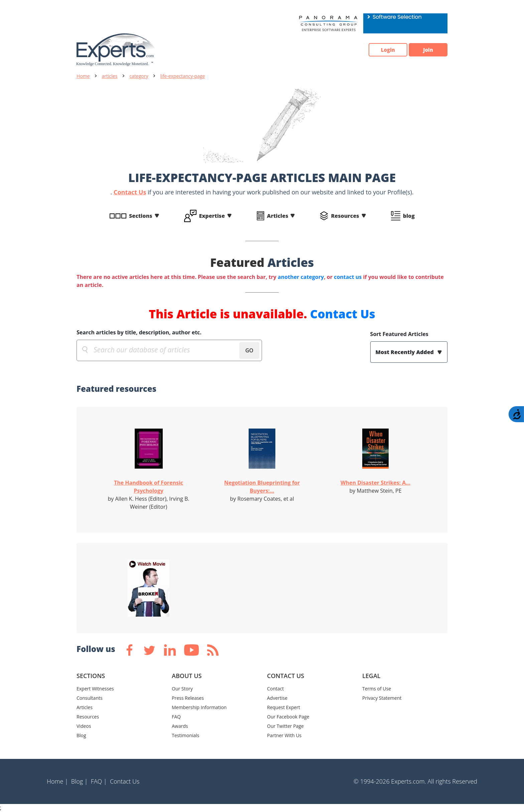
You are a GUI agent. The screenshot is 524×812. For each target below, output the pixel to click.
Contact (275, 689)
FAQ (176, 717)
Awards (180, 726)
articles (110, 76)
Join (426, 50)
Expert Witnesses (95, 689)
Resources (345, 216)
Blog (81, 735)
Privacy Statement (382, 698)
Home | (57, 781)
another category (301, 277)
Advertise (277, 698)
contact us (348, 277)
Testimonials (185, 735)
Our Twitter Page (285, 726)
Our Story (182, 689)
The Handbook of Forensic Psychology (149, 487)
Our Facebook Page (288, 717)
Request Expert (284, 707)
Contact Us (130, 192)
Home (83, 76)
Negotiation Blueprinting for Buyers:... (262, 487)
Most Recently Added (405, 352)
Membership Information (199, 707)
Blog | (80, 781)
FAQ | (99, 781)
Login (381, 50)
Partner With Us (284, 735)
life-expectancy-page (183, 76)
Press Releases (188, 698)
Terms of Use (377, 689)
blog (409, 216)
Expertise (212, 216)
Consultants (90, 698)
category (139, 76)
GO (249, 350)
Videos (84, 726)
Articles (278, 216)
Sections (141, 216)
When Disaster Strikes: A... (375, 483)
